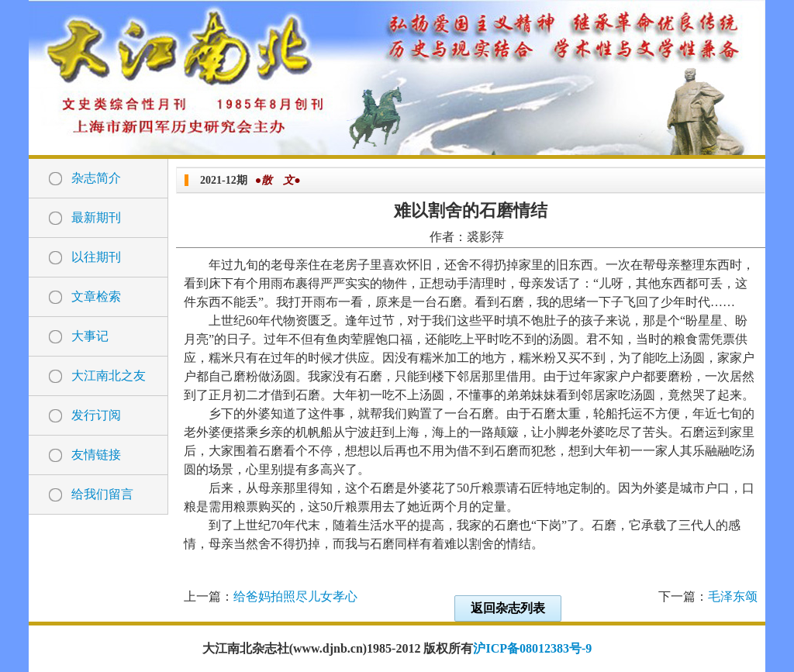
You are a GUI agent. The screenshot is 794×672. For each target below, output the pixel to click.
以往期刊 (96, 257)
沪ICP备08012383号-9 (532, 648)
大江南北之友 (109, 376)
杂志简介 (96, 178)
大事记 (90, 336)
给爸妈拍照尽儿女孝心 (295, 596)
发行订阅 (96, 415)
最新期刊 (96, 217)
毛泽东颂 (733, 596)
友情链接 (96, 455)
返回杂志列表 (508, 608)
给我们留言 (102, 494)
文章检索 (96, 296)
